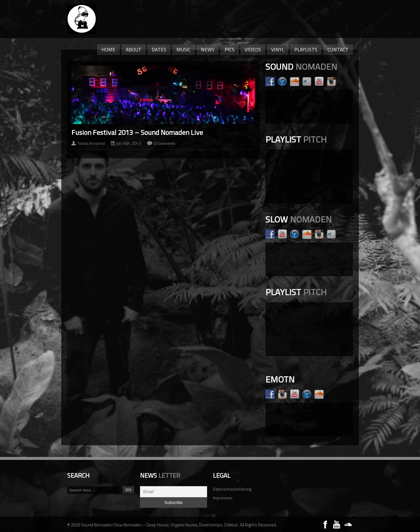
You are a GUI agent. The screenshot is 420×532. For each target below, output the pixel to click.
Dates (159, 50)
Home (108, 50)
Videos (253, 50)
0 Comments (165, 143)
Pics (230, 50)
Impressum (223, 498)
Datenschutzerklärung (232, 489)
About (134, 50)
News (208, 50)
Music (184, 50)
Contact (338, 50)
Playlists (306, 50)
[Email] (174, 492)
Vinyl (278, 50)
